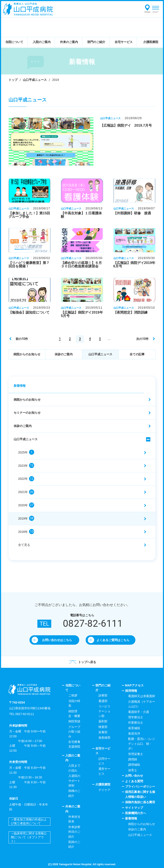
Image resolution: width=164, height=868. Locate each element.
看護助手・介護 (139, 712)
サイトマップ (134, 808)
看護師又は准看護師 (142, 696)
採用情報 (131, 691)
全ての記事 (137, 354)
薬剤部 (103, 721)
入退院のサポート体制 (74, 781)
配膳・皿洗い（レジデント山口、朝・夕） (142, 744)
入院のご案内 (73, 758)
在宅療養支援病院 (74, 744)
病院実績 (74, 721)
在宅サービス (103, 751)
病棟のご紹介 (74, 793)
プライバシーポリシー (140, 787)
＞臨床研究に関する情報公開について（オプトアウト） (29, 837)
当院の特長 (74, 703)
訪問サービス (104, 761)
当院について (73, 688)
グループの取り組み (74, 732)
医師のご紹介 (74, 844)
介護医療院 (103, 784)
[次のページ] (145, 339)
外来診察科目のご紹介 (74, 832)
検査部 (103, 727)
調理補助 (134, 765)
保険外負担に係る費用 (140, 802)
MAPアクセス (134, 685)
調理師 (133, 759)
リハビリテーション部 (104, 711)
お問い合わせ (134, 776)
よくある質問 (134, 781)
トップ (13, 80)
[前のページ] (19, 339)
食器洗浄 (134, 733)
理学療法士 (136, 717)
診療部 (103, 695)
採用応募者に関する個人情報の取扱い (140, 794)
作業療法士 (136, 723)
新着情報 (20, 386)
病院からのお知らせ (27, 354)
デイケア (104, 790)
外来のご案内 (73, 809)
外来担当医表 (74, 819)
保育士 (133, 770)
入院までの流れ (74, 768)
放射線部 (104, 738)
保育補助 (134, 728)
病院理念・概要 (74, 714)
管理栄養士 (136, 754)
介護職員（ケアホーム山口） (142, 704)
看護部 (103, 701)
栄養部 (103, 732)
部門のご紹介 (103, 688)
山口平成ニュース (35, 80)
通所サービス (104, 771)
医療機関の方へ (136, 813)
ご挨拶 (73, 695)
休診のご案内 (64, 354)
